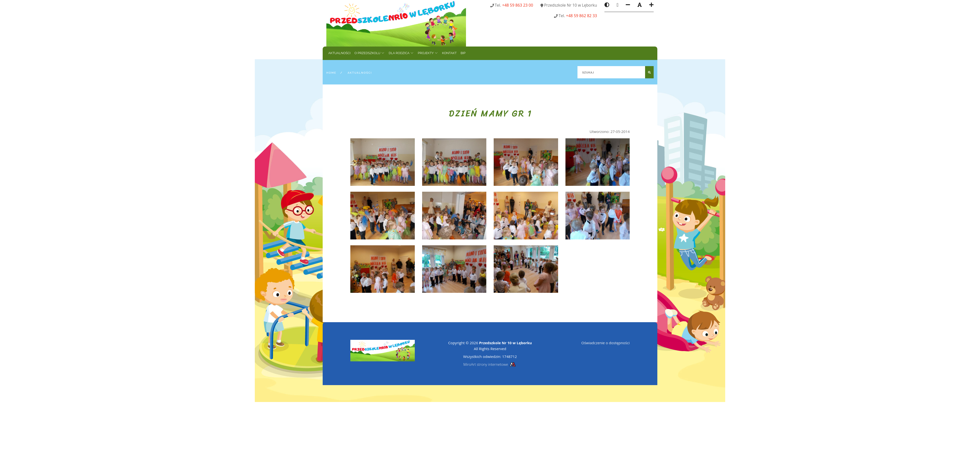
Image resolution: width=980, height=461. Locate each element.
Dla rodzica (399, 53)
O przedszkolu (367, 53)
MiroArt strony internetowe (490, 364)
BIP (463, 53)
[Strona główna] (396, 23)
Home (331, 73)
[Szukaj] (616, 72)
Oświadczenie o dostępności (606, 343)
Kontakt (449, 53)
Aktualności (339, 53)
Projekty (426, 53)
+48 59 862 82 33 (581, 16)
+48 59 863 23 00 (518, 5)
